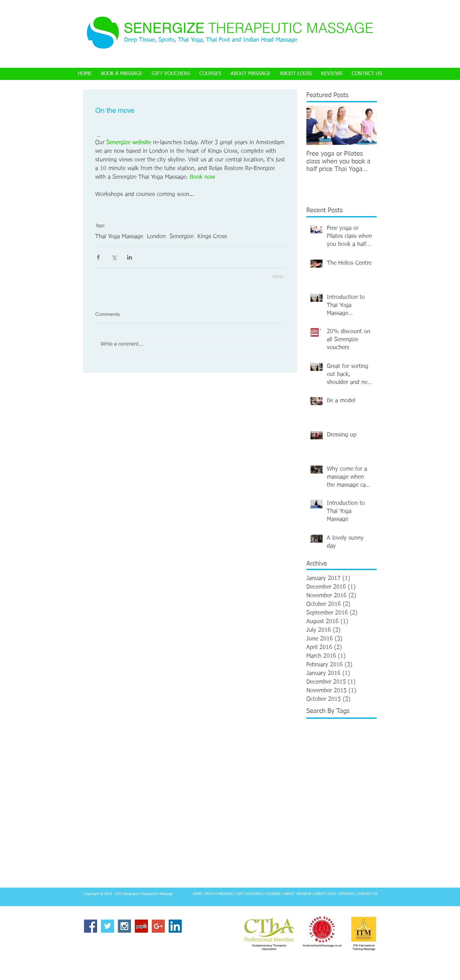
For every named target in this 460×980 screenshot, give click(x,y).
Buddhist (335, 753)
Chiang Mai (317, 763)
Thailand (356, 854)
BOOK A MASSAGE (219, 894)
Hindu (365, 763)
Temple (348, 834)
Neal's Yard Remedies (327, 793)
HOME (197, 894)
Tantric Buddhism (347, 824)
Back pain (316, 743)
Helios (350, 763)
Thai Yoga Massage (119, 237)
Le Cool (314, 783)
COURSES (273, 894)
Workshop (316, 874)
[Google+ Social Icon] (158, 926)
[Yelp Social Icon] (141, 926)
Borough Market (345, 743)
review (313, 884)
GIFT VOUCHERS (249, 894)
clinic (349, 874)
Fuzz (336, 763)
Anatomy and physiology (331, 733)
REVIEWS (347, 894)
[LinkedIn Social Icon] (175, 926)
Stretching (316, 824)
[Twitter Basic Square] (107, 926)
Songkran (338, 813)
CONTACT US (367, 894)
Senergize (182, 237)
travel (328, 884)
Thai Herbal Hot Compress (332, 844)
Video (359, 864)
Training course (335, 864)
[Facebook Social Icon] (91, 926)
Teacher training (322, 834)
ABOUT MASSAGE (298, 894)
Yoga (335, 874)
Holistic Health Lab (324, 773)
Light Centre (337, 783)
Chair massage (361, 753)
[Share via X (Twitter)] (114, 257)
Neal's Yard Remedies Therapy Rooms (341, 804)
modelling (367, 874)
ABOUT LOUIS (325, 894)
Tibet (311, 864)
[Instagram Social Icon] (124, 926)
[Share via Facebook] (98, 257)
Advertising (317, 723)
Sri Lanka (361, 813)
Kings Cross (212, 237)
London (156, 237)
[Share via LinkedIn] (130, 257)
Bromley (314, 753)
